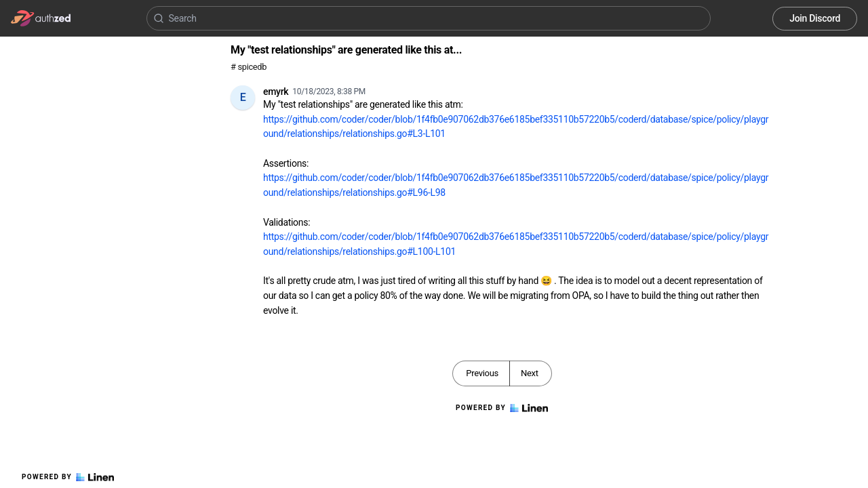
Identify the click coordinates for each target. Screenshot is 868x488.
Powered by (68, 477)
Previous (482, 373)
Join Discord (815, 18)
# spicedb (249, 67)
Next (530, 373)
